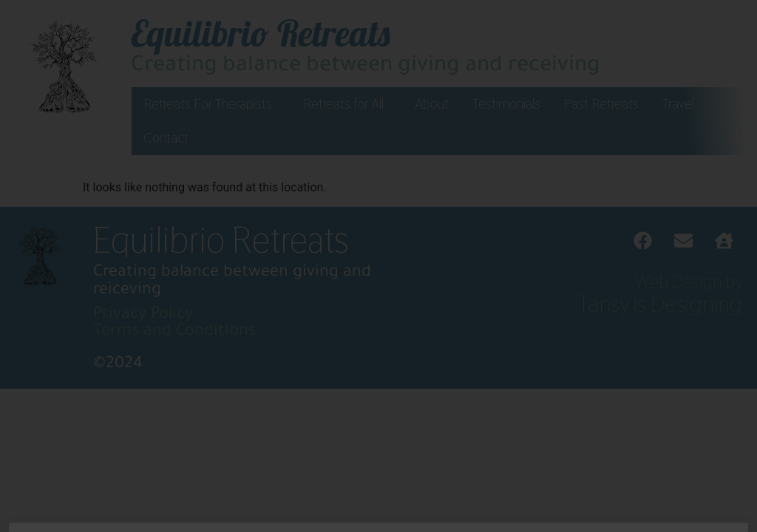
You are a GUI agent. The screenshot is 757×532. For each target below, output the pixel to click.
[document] (378, 266)
